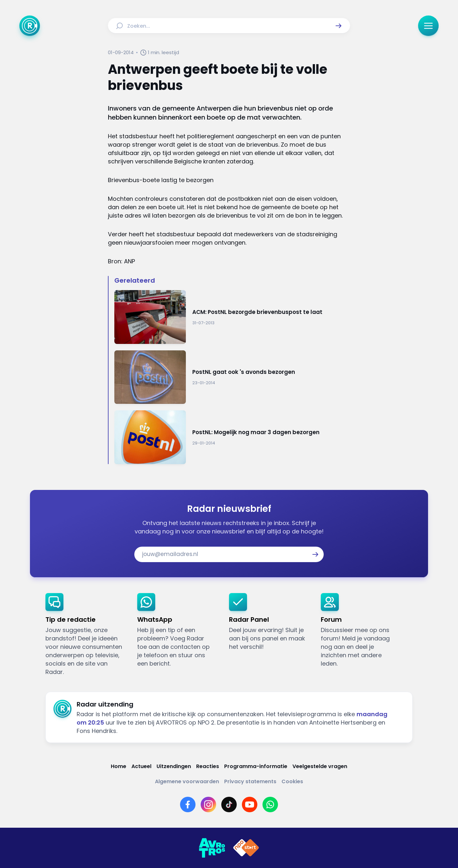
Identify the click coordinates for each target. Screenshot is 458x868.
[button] (339, 26)
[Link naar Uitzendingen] (174, 766)
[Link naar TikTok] (229, 805)
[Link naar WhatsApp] (270, 805)
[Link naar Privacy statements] (250, 781)
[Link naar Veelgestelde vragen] (320, 766)
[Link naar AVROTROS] (212, 848)
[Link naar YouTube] (250, 805)
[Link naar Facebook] (188, 805)
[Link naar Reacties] (208, 766)
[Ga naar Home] (30, 26)
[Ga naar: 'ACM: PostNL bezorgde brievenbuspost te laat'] (232, 317)
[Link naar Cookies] (292, 781)
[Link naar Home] (119, 766)
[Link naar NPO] (246, 848)
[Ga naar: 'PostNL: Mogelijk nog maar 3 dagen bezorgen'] (232, 437)
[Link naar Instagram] (208, 805)
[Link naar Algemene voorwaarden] (187, 781)
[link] (86, 635)
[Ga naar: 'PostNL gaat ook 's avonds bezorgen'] (232, 377)
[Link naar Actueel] (141, 766)
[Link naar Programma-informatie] (256, 766)
